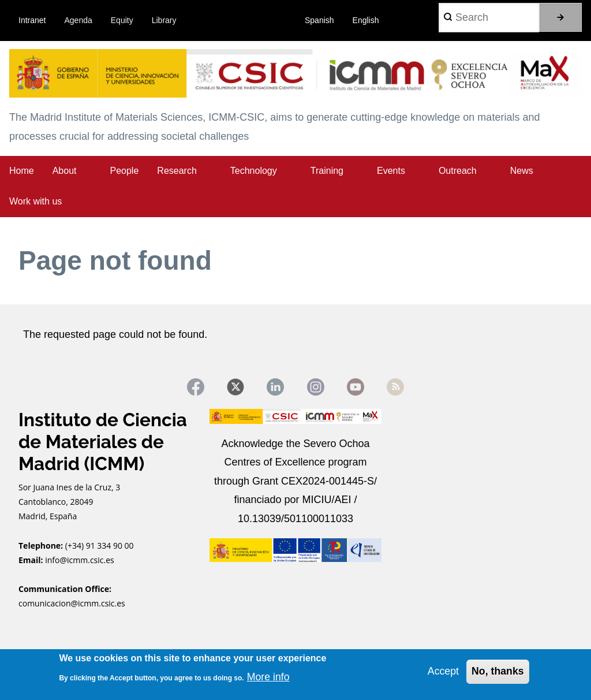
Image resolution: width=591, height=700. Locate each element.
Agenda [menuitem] (78, 20)
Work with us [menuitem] (35, 201)
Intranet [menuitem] (32, 20)
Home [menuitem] (22, 171)
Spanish (319, 20)
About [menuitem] (65, 171)
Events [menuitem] (391, 171)
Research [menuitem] (177, 171)
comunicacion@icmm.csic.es (72, 604)
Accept (442, 671)
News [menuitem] (522, 171)
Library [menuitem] (164, 20)
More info (269, 677)
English (366, 20)
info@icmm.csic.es (81, 561)
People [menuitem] (125, 171)
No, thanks (498, 671)
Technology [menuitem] (254, 171)
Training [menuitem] (327, 171)
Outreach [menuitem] (458, 171)
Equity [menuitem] (122, 20)
